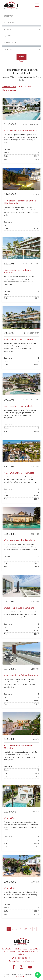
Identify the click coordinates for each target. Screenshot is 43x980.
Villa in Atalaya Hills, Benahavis (20, 540)
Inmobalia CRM (18, 977)
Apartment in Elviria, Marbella (19, 339)
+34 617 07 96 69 (22, 958)
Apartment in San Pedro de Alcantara (17, 271)
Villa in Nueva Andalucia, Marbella (21, 131)
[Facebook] (13, 968)
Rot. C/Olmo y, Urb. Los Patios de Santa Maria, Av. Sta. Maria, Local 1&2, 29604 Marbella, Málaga (21, 952)
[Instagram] (21, 968)
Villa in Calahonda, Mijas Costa (19, 473)
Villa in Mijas (10, 888)
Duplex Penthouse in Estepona (19, 608)
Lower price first (25, 87)
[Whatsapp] (38, 975)
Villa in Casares (11, 818)
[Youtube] (30, 968)
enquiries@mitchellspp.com (23, 961)
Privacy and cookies (32, 977)
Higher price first (9, 90)
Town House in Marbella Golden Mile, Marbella (20, 202)
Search (21, 57)
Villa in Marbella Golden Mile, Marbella (18, 747)
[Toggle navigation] (37, 5)
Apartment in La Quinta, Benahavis (21, 675)
